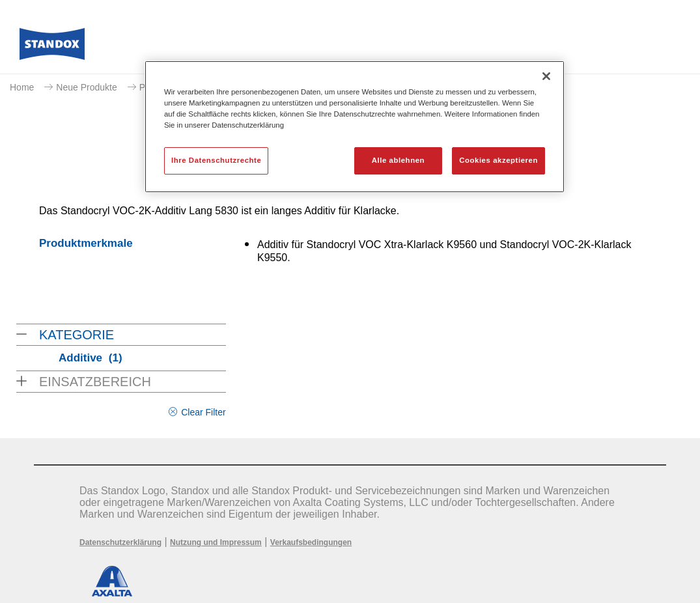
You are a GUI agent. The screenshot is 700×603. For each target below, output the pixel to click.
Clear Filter (203, 412)
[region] (355, 127)
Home (22, 87)
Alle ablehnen (398, 160)
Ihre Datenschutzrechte (216, 160)
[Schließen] (546, 76)
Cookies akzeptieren (498, 160)
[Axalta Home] (52, 48)
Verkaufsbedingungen (311, 542)
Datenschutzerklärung (120, 542)
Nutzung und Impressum (216, 542)
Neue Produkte (86, 87)
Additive (91, 358)
